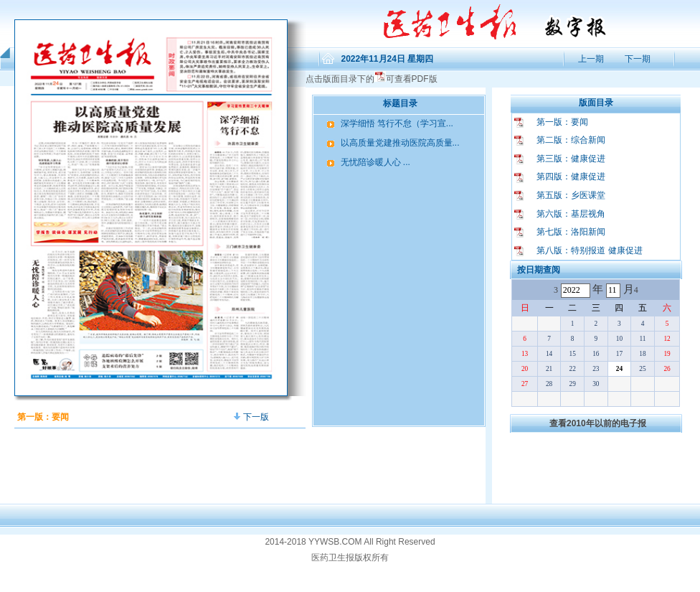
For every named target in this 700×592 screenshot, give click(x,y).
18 (642, 354)
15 (573, 354)
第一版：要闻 (562, 122)
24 (619, 369)
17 (619, 354)
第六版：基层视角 (571, 214)
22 (573, 369)
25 (642, 369)
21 (549, 369)
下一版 (251, 417)
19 (667, 354)
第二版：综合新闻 (571, 140)
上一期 (590, 59)
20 (525, 369)
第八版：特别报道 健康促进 (589, 250)
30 (596, 384)
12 (667, 339)
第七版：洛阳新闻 (571, 232)
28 (549, 384)
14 (549, 354)
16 (596, 354)
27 (525, 384)
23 (596, 369)
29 (573, 384)
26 (667, 369)
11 (642, 339)
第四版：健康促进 (571, 177)
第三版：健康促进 (571, 159)
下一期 (638, 59)
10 (619, 339)
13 (525, 354)
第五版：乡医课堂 (571, 195)
